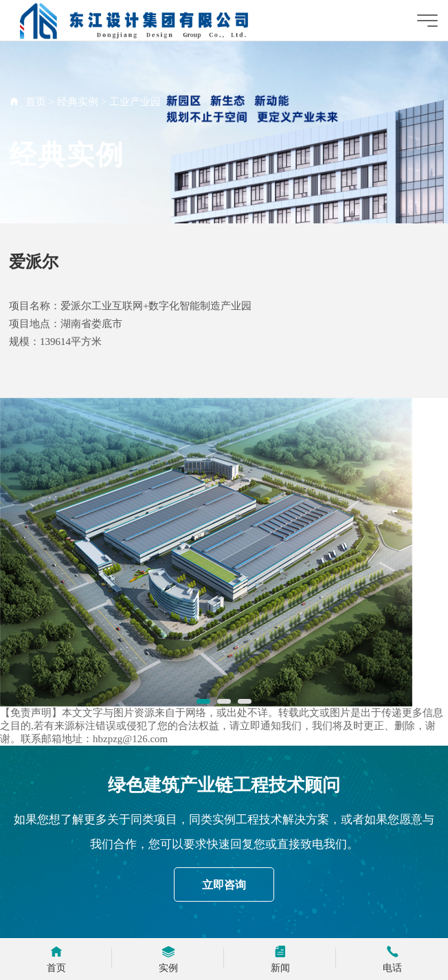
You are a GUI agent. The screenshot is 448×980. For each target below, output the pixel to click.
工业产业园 (135, 102)
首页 (36, 102)
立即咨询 (224, 885)
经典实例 (78, 102)
